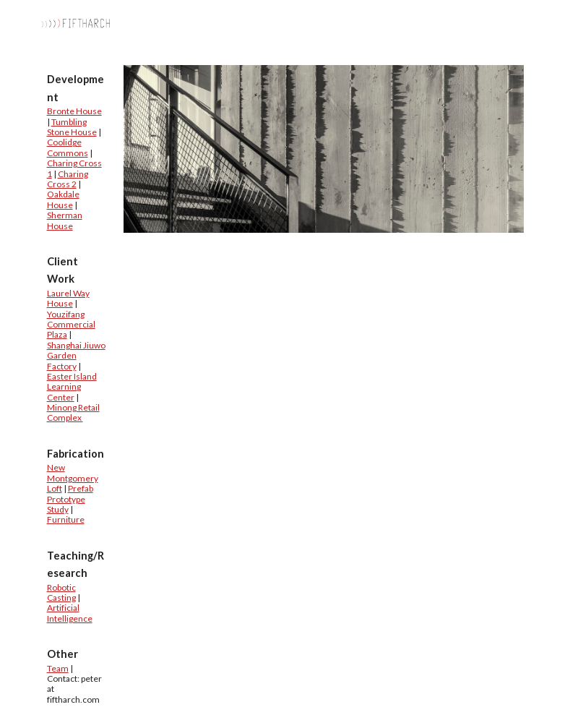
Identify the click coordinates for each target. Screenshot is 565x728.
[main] (76, 388)
